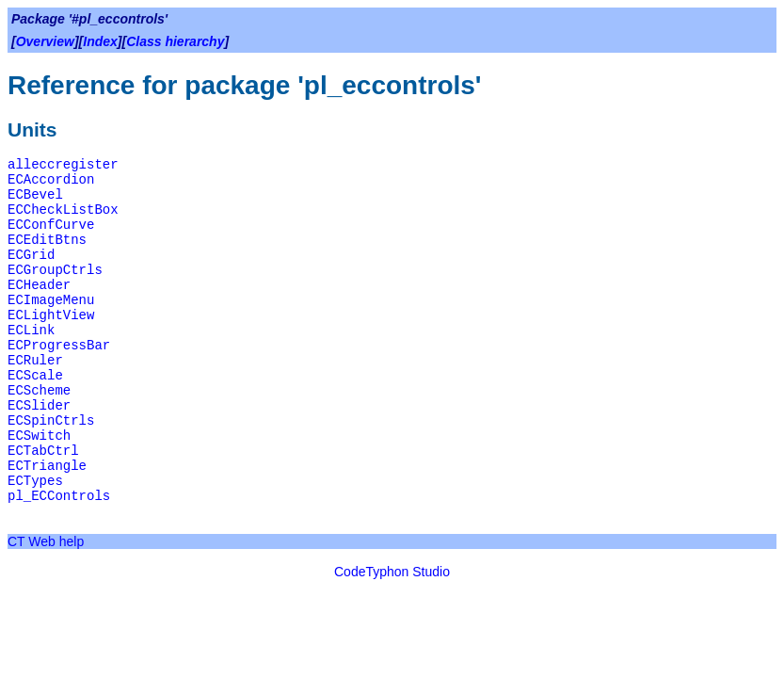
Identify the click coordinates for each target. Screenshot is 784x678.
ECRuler (35, 361)
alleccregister (63, 165)
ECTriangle (47, 466)
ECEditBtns (47, 240)
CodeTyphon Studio (392, 572)
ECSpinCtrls (51, 421)
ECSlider (39, 406)
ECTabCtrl (43, 451)
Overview (45, 41)
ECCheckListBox (63, 210)
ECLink (31, 331)
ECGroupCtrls (55, 270)
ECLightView (51, 315)
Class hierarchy (175, 41)
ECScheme (39, 391)
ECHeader (39, 285)
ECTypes (35, 481)
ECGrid (31, 255)
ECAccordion (51, 180)
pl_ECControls (59, 496)
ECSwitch (39, 436)
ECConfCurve (51, 225)
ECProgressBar (59, 346)
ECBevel (35, 195)
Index (100, 41)
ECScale (35, 376)
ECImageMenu (51, 300)
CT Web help (46, 541)
